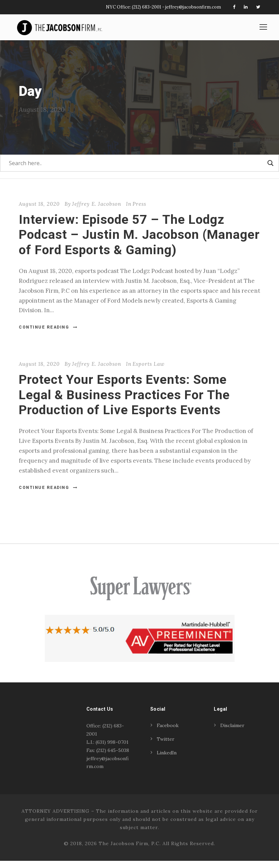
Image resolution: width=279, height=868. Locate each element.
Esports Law (149, 371)
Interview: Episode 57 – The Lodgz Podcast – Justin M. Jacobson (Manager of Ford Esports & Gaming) (139, 242)
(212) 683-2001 (147, 7)
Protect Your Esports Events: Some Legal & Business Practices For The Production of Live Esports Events (124, 402)
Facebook (168, 733)
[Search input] (136, 170)
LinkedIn (167, 760)
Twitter (166, 746)
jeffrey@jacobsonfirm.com (193, 7)
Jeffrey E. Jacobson (97, 211)
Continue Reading (48, 334)
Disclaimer (232, 733)
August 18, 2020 (39, 211)
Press (139, 211)
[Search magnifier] (270, 170)
